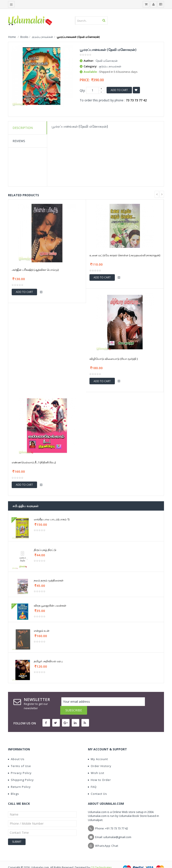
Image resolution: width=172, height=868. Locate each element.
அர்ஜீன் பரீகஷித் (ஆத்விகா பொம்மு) (35, 270)
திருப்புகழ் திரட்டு (45, 550)
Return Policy (19, 778)
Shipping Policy (21, 771)
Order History (100, 757)
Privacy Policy (20, 764)
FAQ (92, 778)
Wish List (96, 764)
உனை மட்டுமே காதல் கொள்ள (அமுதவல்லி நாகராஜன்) (125, 255)
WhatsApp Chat (107, 837)
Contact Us (97, 785)
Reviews (19, 141)
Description (23, 128)
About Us (16, 750)
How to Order (99, 771)
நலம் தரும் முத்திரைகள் (49, 580)
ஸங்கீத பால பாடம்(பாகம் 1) (52, 519)
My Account (98, 750)
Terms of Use (19, 757)
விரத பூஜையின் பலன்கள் (50, 605)
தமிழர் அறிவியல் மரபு (48, 661)
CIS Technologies (101, 859)
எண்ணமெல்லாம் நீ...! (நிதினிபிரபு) (34, 462)
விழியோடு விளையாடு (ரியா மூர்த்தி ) (114, 359)
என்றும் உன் (42, 631)
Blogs (14, 785)
